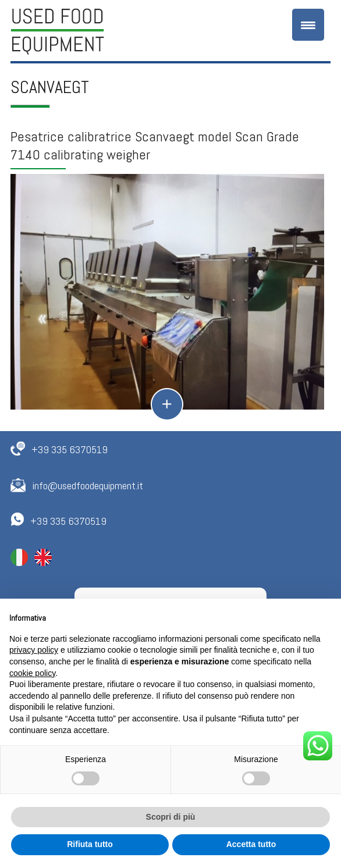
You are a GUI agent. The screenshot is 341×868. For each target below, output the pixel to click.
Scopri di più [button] (171, 817)
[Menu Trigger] (308, 25)
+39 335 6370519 (70, 449)
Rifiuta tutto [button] (90, 844)
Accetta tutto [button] (251, 844)
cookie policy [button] (32, 673)
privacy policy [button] (34, 650)
